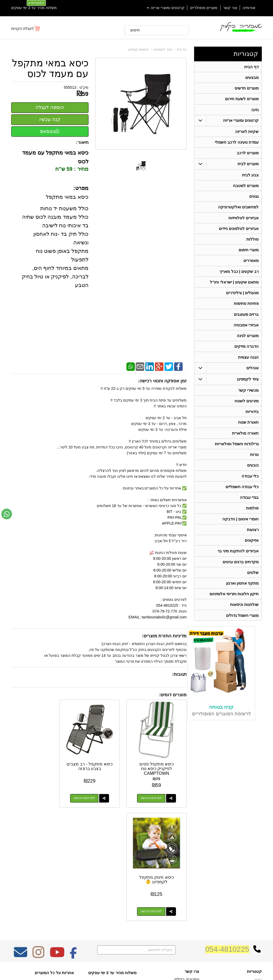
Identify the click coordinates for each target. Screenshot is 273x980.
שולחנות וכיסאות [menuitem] (244, 614)
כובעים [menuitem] (253, 472)
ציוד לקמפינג (163, 50)
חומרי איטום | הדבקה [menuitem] (240, 527)
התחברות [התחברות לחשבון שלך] (36, 3)
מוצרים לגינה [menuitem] (248, 340)
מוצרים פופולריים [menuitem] (204, 8)
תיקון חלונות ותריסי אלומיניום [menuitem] (234, 603)
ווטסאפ (50, 131)
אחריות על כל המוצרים (54, 852)
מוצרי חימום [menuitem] (249, 253)
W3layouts (64, 872)
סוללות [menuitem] (252, 242)
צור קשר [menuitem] (230, 8)
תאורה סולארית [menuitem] (245, 439)
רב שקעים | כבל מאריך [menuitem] (239, 275)
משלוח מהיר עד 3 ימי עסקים (34, 8)
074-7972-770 (178, 880)
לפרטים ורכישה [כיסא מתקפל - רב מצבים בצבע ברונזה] (94, 791)
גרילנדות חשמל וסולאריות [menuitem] (237, 450)
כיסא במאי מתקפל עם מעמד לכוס (50, 68)
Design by (54, 872)
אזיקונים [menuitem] (252, 548)
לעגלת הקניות (23, 29)
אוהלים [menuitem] (252, 373)
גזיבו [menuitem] (255, 110)
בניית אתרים (113, 966)
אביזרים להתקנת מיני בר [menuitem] (238, 559)
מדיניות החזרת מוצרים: (164, 636)
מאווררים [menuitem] (251, 264)
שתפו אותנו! (191, 900)
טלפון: (194, 879)
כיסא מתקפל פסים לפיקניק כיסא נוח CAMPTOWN (160, 762)
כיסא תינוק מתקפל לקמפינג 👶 (38, 759)
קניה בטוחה (221, 717)
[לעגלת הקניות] (26, 29)
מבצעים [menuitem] (252, 78)
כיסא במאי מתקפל (67, 197)
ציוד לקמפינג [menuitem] (248, 384)
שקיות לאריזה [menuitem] (247, 133)
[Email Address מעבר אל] (21, 835)
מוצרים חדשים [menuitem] (247, 89)
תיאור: (82, 142)
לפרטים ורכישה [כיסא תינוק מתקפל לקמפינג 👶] (33, 791)
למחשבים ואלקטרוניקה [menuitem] (238, 209)
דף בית (182, 50)
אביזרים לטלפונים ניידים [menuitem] (239, 231)
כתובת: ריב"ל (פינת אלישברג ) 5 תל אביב (171, 868)
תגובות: (179, 674)
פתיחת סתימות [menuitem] (246, 308)
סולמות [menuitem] (252, 516)
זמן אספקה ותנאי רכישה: (162, 381)
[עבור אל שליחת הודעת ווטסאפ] (7, 514)
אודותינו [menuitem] (249, 8)
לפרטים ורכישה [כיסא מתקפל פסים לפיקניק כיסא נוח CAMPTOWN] (155, 791)
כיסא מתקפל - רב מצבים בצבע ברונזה (99, 759)
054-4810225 (227, 829)
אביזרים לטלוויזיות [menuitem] (244, 220)
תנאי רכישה (191, 886)
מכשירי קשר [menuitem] (248, 396)
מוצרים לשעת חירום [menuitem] (242, 100)
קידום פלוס (128, 966)
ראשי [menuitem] (258, 859)
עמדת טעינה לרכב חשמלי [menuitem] (237, 143)
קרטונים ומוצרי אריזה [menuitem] (166, 8)
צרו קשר (192, 851)
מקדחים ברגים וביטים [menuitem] (241, 570)
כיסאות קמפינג (138, 50)
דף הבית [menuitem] (251, 67)
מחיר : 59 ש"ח (72, 169)
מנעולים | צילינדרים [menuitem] (242, 297)
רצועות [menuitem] (253, 538)
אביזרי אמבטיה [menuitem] (246, 329)
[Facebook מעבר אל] (73, 835)
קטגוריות (246, 54)
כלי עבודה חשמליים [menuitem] (242, 494)
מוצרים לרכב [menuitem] (248, 154)
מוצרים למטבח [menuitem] (246, 187)
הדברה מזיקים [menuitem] (246, 351)
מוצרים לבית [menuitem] (248, 165)
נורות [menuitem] (254, 461)
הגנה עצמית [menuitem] (248, 362)
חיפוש (135, 30)
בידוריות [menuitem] (252, 417)
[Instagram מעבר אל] (38, 835)
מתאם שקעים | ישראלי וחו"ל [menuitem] (234, 286)
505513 (70, 87)
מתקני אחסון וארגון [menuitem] (242, 592)
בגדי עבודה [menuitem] (249, 505)
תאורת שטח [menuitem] (248, 428)
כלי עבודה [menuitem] (250, 483)
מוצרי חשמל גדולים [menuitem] (242, 625)
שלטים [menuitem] (253, 581)
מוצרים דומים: (173, 695)
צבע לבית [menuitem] (250, 177)
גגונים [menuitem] (254, 198)
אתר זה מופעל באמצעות (136, 966)
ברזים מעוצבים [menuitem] (246, 319)
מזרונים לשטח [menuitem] (247, 406)
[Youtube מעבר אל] (57, 835)
